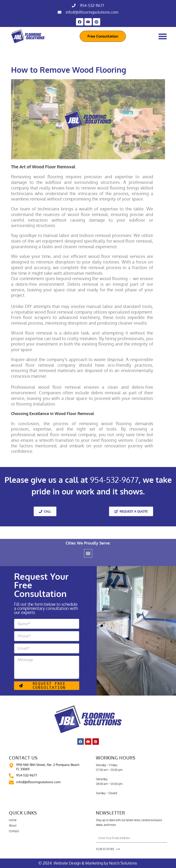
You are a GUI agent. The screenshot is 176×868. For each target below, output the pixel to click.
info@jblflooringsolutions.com (92, 12)
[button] (88, 553)
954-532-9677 (92, 5)
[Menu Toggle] (163, 36)
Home (13, 820)
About (13, 825)
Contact (14, 831)
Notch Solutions (123, 863)
